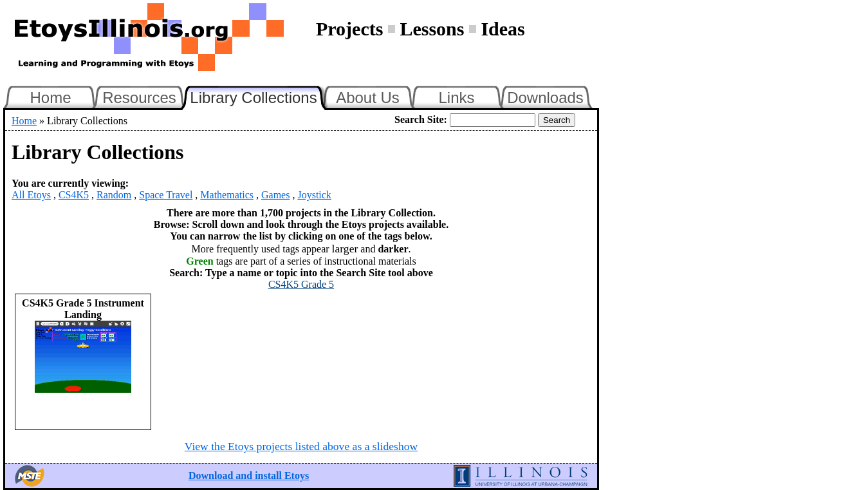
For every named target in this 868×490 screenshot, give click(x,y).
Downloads (545, 98)
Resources (139, 98)
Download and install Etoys (249, 476)
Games (275, 195)
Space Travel (166, 195)
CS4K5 (74, 195)
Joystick (314, 195)
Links (456, 98)
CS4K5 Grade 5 (301, 284)
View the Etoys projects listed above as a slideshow (301, 446)
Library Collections (259, 96)
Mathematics (227, 195)
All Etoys (31, 195)
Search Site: (421, 119)
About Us (368, 98)
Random (114, 195)
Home (50, 98)
